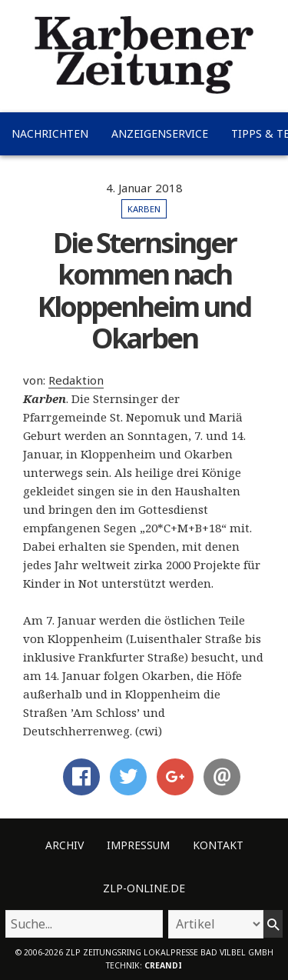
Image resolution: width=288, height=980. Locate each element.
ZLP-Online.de (144, 888)
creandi (163, 965)
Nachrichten (50, 133)
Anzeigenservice (160, 133)
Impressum (138, 845)
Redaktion (76, 380)
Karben (144, 209)
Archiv (65, 845)
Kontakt (218, 845)
